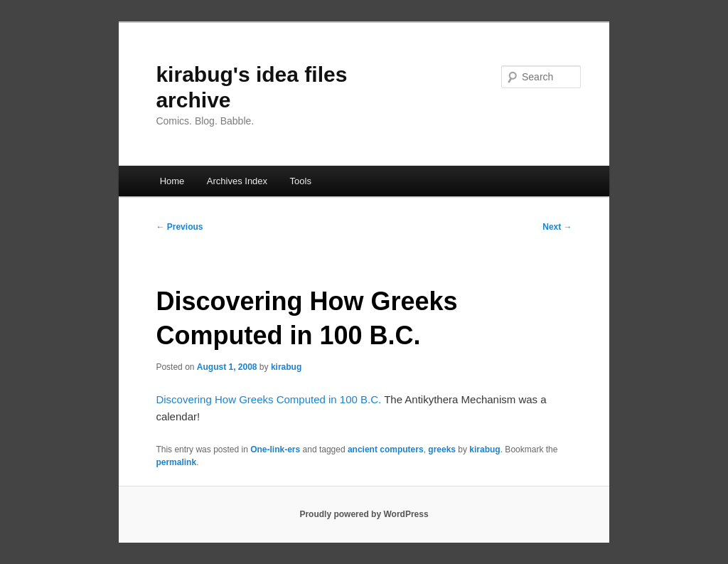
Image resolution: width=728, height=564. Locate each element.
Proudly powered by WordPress (364, 514)
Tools (301, 181)
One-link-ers (275, 449)
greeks (442, 449)
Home (172, 181)
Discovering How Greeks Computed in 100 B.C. (268, 399)
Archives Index (237, 181)
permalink (176, 462)
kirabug (286, 367)
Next (557, 227)
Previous (179, 227)
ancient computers (386, 449)
